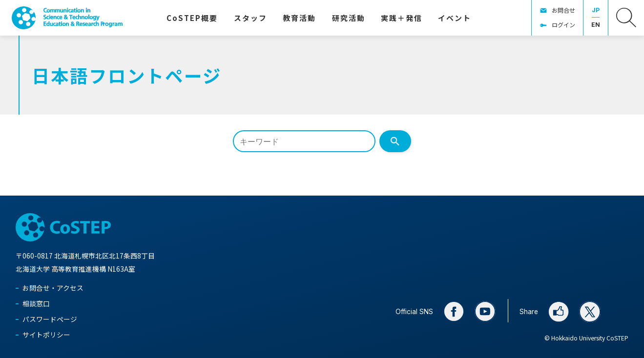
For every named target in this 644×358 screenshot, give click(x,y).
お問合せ (563, 10)
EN (596, 25)
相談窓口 (36, 303)
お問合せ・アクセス (53, 288)
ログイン (563, 25)
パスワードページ (50, 319)
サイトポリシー (46, 335)
